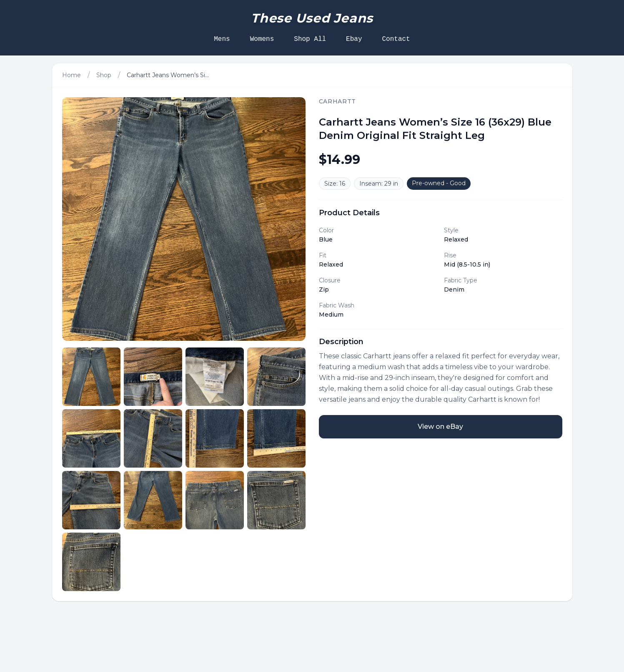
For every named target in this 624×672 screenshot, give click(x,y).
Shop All (310, 39)
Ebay (354, 39)
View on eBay (440, 427)
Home (71, 75)
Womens (262, 39)
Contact (396, 39)
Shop (104, 75)
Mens (222, 39)
